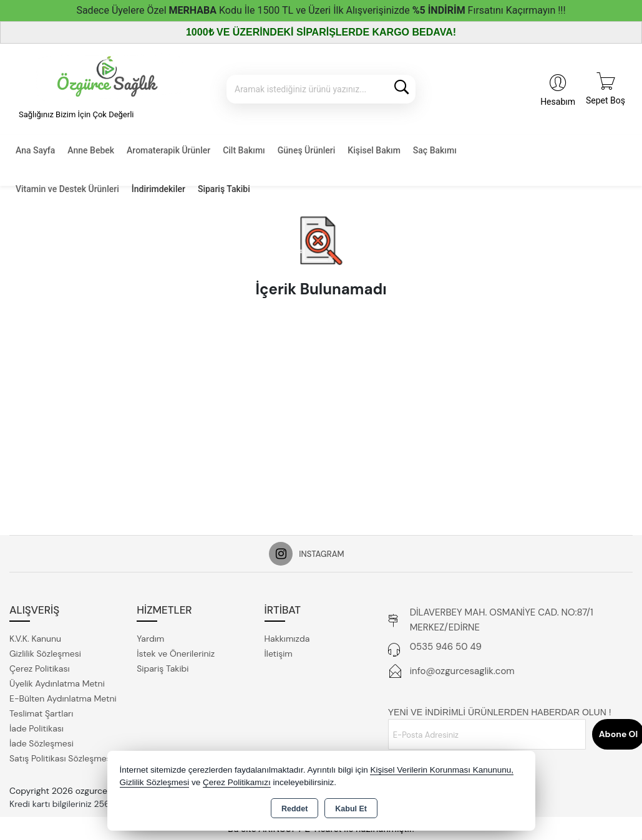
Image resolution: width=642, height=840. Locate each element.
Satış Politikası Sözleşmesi (61, 758)
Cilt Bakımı (244, 150)
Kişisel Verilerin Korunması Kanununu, (442, 770)
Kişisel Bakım (374, 150)
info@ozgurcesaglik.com (462, 671)
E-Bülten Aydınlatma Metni (63, 698)
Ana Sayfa (35, 150)
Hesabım (558, 102)
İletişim (279, 654)
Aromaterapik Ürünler (168, 150)
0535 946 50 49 (446, 647)
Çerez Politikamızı (237, 782)
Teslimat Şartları (41, 713)
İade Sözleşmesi (41, 743)
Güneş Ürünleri (307, 150)
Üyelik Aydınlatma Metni (57, 683)
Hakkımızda (287, 639)
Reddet (294, 809)
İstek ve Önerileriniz (176, 654)
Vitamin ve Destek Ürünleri (67, 189)
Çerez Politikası (40, 669)
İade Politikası (36, 728)
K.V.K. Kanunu (35, 639)
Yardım (150, 639)
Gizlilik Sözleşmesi (45, 654)
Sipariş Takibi (224, 189)
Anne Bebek (91, 150)
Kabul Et (351, 809)
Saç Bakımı (435, 150)
